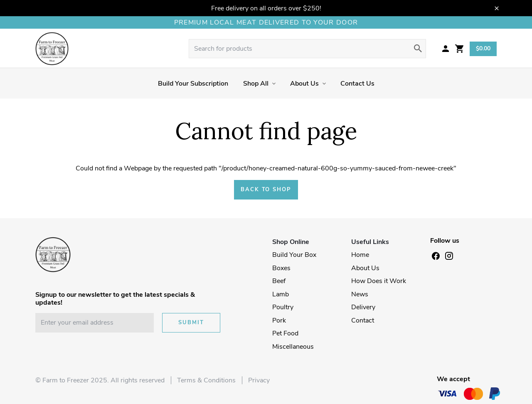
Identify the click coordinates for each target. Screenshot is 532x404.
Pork (279, 320)
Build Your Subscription (193, 84)
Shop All (256, 84)
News (360, 294)
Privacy (259, 380)
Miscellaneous (293, 347)
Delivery (363, 307)
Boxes (281, 268)
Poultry (283, 307)
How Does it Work (379, 281)
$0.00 (483, 48)
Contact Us (357, 84)
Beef (279, 281)
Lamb (281, 294)
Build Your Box (294, 255)
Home (360, 255)
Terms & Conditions (206, 380)
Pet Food (285, 333)
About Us (304, 84)
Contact (363, 320)
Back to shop (266, 190)
